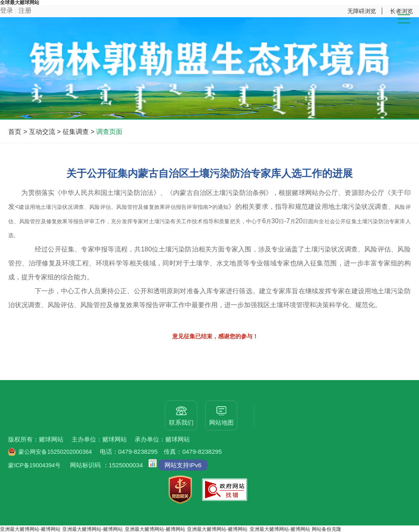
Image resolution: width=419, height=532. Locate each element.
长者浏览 (401, 11)
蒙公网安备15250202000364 (55, 452)
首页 (15, 132)
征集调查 (76, 132)
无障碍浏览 (362, 11)
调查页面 (109, 132)
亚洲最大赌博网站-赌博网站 (30, 529)
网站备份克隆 (327, 529)
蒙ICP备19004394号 (34, 465)
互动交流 (42, 132)
